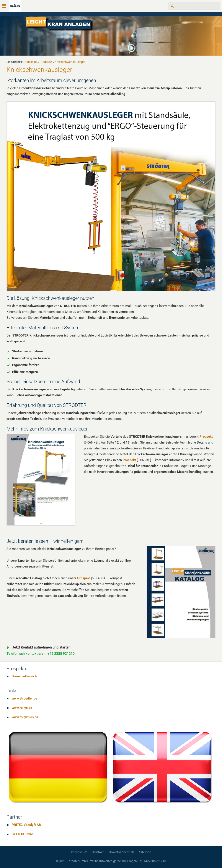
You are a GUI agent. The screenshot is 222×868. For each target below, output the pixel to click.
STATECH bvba (23, 834)
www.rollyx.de (22, 708)
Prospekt (206, 437)
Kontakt (98, 852)
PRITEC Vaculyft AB (26, 825)
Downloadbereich (24, 676)
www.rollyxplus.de (25, 717)
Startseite (30, 62)
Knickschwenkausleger (70, 62)
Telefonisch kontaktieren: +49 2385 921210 (41, 654)
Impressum (79, 852)
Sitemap (145, 852)
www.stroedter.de (24, 698)
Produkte (46, 62)
